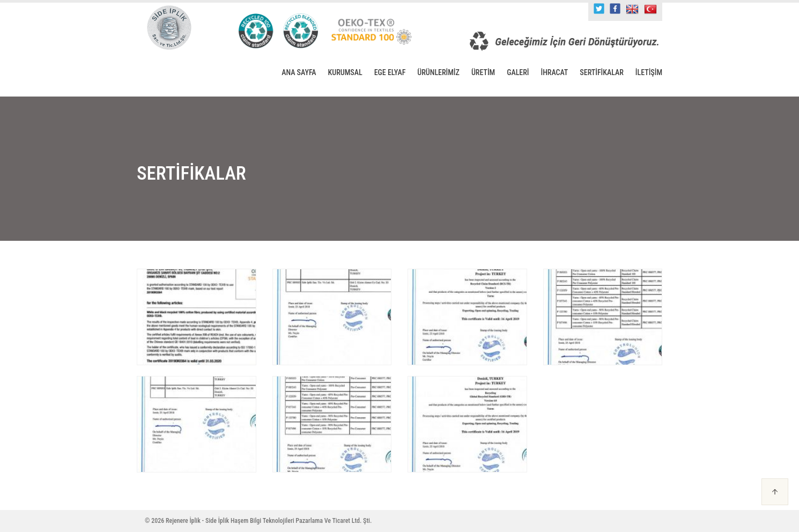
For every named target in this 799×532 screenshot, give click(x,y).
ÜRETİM (483, 72)
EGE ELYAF (390, 72)
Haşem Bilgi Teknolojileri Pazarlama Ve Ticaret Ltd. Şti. (301, 521)
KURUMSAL (345, 72)
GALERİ (518, 72)
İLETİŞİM (649, 72)
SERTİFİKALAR (602, 72)
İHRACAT (555, 72)
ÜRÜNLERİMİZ (438, 72)
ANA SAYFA (299, 72)
